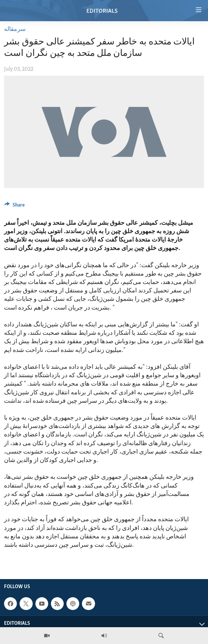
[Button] (14, 207)
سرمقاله (15, 29)
